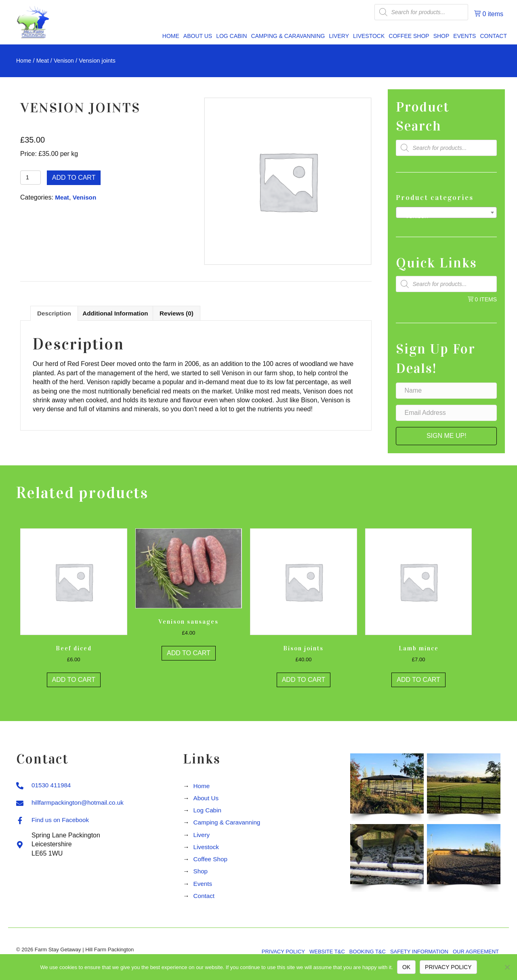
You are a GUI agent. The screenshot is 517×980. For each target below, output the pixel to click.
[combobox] (446, 212)
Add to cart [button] (74, 681)
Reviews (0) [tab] (183, 314)
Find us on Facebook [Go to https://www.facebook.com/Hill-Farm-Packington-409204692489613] (62, 821)
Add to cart (74, 178)
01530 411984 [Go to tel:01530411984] (52, 787)
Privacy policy (448, 967)
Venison (66, 61)
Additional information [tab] (119, 314)
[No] (507, 967)
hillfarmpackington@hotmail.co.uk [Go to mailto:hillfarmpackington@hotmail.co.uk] (80, 804)
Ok (406, 967)
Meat (44, 61)
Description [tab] (55, 314)
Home (24, 61)
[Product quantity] (30, 178)
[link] (171, 36)
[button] (446, 436)
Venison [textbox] (444, 216)
